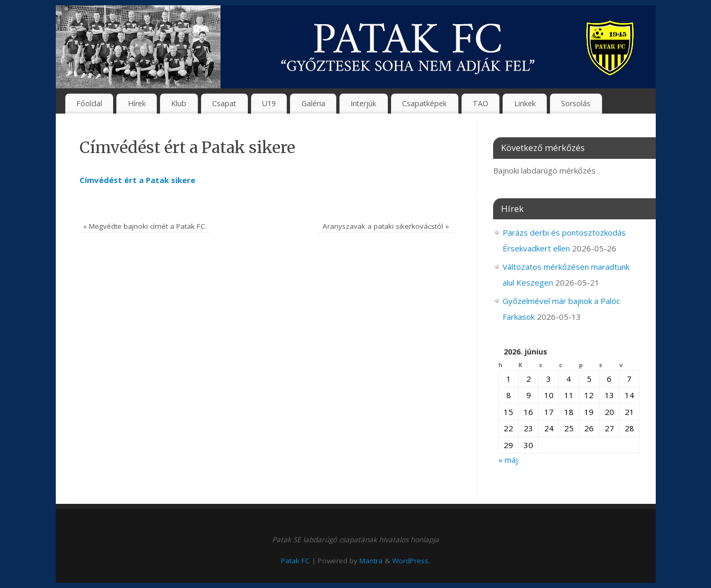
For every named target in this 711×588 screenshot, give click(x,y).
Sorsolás (576, 103)
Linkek (525, 103)
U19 (269, 103)
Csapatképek (424, 103)
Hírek (137, 103)
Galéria (313, 103)
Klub (179, 103)
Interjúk (363, 103)
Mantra (371, 561)
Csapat (224, 103)
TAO (480, 103)
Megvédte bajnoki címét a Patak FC (144, 226)
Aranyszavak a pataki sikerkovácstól (386, 226)
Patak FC (296, 561)
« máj (508, 460)
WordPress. (411, 561)
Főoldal (89, 103)
